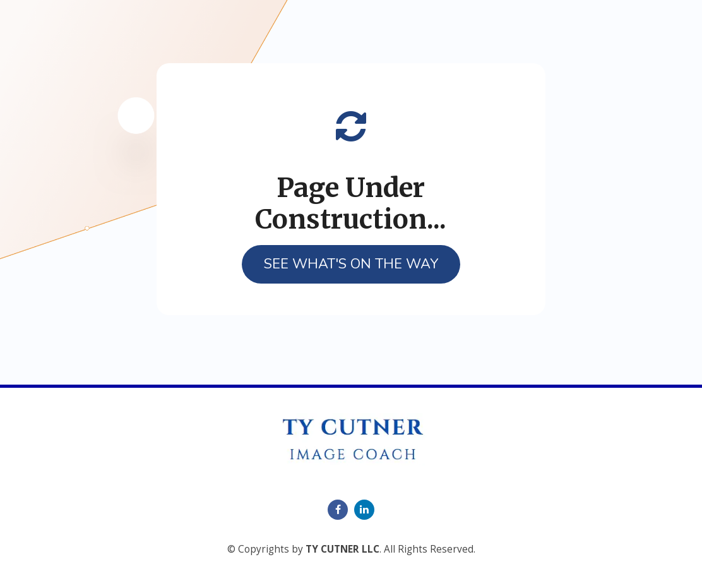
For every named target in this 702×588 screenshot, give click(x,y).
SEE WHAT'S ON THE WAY (351, 264)
